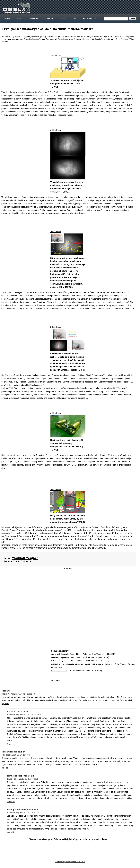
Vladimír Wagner (25, 558)
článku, (77, 92)
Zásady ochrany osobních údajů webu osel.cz (70, 862)
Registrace (49, 18)
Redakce (7, 18)
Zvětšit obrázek (56, 55)
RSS (74, 18)
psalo (17, 375)
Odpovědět (5, 704)
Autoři (20, 18)
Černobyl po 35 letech (59, 671)
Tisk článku (68, 568)
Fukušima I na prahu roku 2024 (63, 661)
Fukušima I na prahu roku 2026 (63, 657)
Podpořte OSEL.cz (90, 18)
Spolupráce (34, 18)
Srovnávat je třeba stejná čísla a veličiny (66, 654)
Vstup (63, 18)
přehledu (16, 92)
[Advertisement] (68, 592)
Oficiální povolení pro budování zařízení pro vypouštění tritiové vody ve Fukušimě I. (82, 664)
